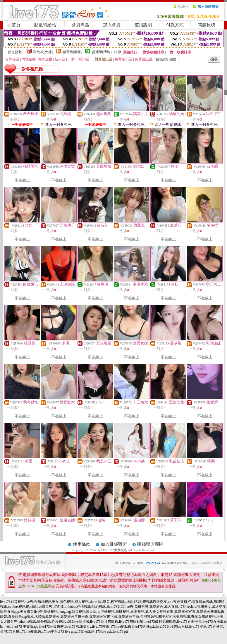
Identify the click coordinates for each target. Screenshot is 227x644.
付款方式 (175, 25)
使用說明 (143, 25)
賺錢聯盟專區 (150, 544)
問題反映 (207, 25)
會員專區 (80, 25)
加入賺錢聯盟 (114, 544)
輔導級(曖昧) (73, 52)
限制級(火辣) (43, 52)
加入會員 (112, 25)
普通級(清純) (102, 52)
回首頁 (14, 25)
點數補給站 (45, 25)
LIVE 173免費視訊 (114, 550)
